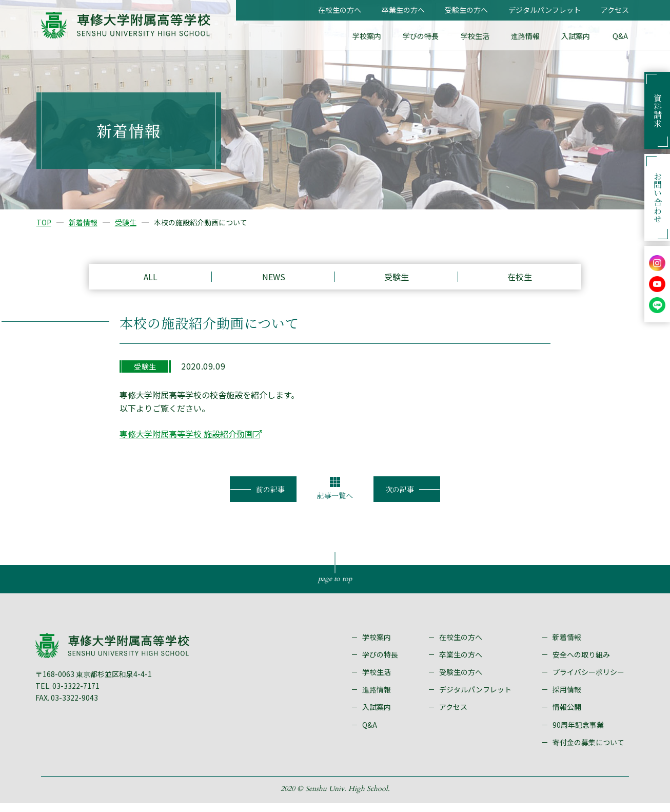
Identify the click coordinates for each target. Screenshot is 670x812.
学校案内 (373, 36)
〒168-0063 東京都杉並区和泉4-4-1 (96, 683)
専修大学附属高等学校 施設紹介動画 (186, 440)
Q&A (621, 36)
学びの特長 (426, 36)
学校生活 (479, 36)
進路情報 (528, 36)
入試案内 (578, 36)
